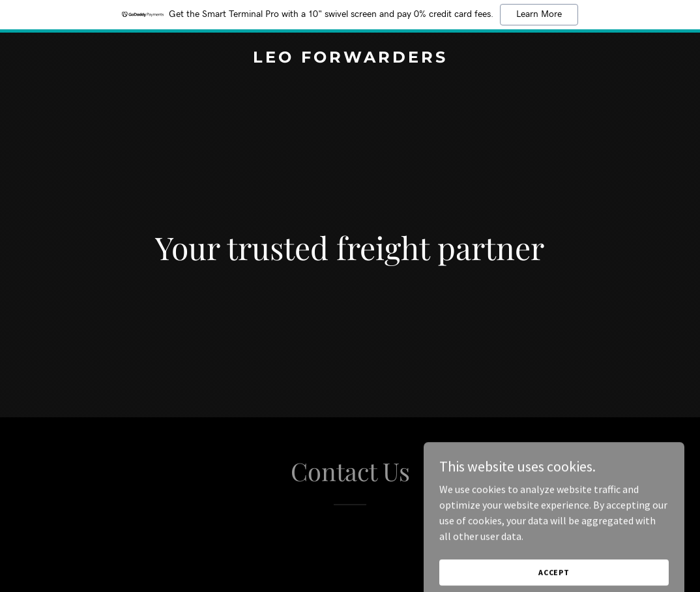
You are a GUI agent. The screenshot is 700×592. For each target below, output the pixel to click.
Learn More (539, 14)
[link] (350, 59)
